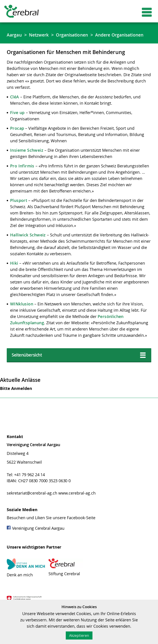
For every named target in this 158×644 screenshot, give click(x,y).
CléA (15, 104)
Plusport (19, 208)
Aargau (15, 35)
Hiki (14, 270)
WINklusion (22, 311)
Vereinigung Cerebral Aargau (35, 536)
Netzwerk (41, 35)
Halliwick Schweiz (28, 242)
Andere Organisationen (33, 42)
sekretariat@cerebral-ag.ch (32, 501)
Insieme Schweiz (27, 158)
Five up (17, 120)
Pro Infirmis (22, 173)
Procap (17, 136)
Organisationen (75, 35)
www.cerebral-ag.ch (77, 501)
